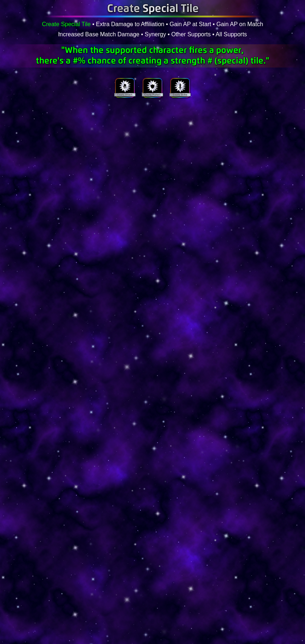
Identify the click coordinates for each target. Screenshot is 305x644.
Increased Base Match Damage (99, 34)
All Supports (231, 34)
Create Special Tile (66, 24)
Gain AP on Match (240, 24)
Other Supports (191, 34)
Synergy (156, 34)
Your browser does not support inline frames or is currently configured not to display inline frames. (152, 146)
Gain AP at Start (190, 24)
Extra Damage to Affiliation (130, 24)
